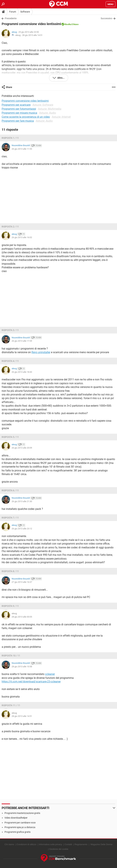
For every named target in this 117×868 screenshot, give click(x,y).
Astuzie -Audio (48, 113)
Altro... (61, 78)
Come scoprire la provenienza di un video (26, 117)
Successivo (106, 18)
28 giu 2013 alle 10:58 (22, 667)
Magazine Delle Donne (101, 844)
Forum (13, 12)
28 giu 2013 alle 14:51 (32, 35)
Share (9, 87)
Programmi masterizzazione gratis (22, 813)
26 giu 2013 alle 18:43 (22, 372)
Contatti (68, 844)
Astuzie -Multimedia (50, 109)
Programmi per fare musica (18, 121)
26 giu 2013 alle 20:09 (22, 448)
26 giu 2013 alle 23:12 (22, 529)
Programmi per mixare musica (19, 113)
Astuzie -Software (43, 105)
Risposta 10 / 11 (11, 656)
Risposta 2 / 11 (10, 227)
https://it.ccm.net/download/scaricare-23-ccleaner (31, 682)
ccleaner (50, 674)
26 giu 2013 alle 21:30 (22, 501)
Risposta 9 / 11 (10, 606)
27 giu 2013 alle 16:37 (22, 582)
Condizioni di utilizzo (26, 844)
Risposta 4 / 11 (10, 361)
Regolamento (81, 844)
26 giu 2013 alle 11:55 (22, 149)
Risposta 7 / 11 (10, 518)
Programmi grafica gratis (17, 832)
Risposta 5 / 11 (10, 437)
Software (25, 12)
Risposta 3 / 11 (10, 330)
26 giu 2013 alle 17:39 (22, 341)
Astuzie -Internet (61, 117)
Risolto (68, 24)
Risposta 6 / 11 (10, 490)
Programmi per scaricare (16, 105)
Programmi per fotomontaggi (19, 109)
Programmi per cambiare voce (20, 823)
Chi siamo (9, 844)
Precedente (11, 18)
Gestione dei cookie (59, 849)
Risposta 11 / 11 (11, 705)
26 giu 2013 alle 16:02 (22, 237)
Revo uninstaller (41, 352)
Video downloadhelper (16, 818)
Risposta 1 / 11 (10, 138)
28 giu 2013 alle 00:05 (22, 617)
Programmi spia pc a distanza (20, 827)
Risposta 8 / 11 (10, 571)
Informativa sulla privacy (50, 844)
